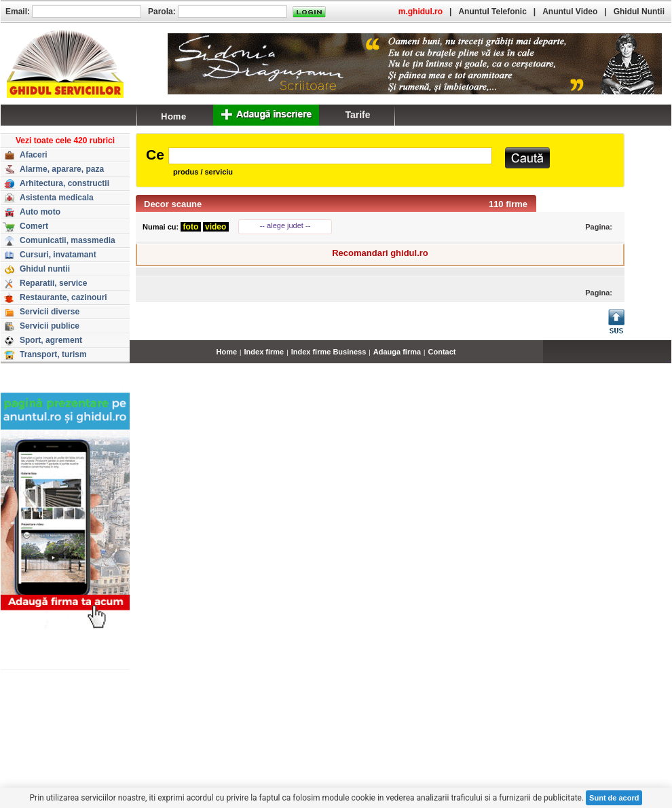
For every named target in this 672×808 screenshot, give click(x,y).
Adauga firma (397, 352)
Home (227, 352)
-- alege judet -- (285, 225)
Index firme (264, 352)
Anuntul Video (570, 12)
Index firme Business (329, 352)
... (668, 359)
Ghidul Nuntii (639, 12)
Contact (442, 352)
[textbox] (330, 156)
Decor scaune (173, 204)
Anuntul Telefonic (492, 12)
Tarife (357, 115)
